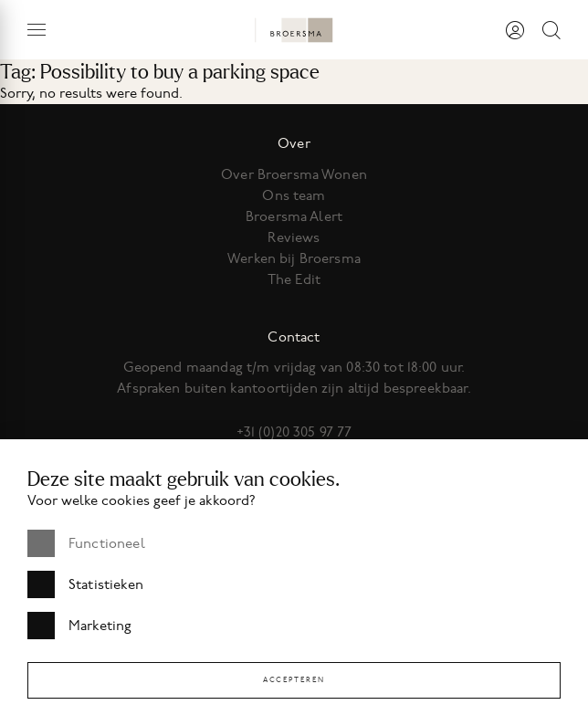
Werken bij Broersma (294, 258)
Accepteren (294, 680)
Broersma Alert (294, 216)
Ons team (294, 195)
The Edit (294, 279)
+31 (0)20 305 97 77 (294, 432)
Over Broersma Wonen (294, 174)
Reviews (294, 237)
